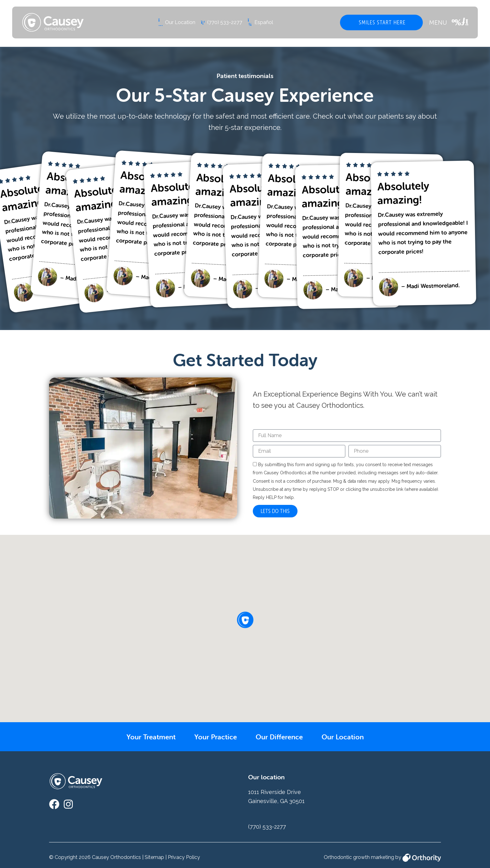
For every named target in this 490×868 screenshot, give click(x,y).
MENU (438, 22)
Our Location (351, 737)
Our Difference (282, 737)
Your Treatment (143, 737)
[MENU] (460, 22)
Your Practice (213, 737)
